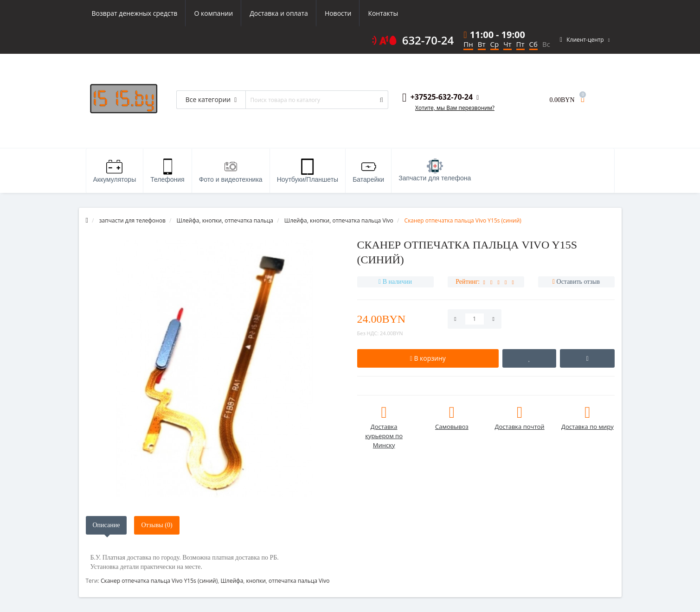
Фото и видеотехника (231, 171)
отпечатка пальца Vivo (299, 581)
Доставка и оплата (279, 13)
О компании (213, 13)
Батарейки (368, 171)
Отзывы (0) (157, 525)
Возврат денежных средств (135, 13)
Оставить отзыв (578, 282)
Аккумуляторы (115, 171)
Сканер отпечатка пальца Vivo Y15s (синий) (159, 581)
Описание (106, 525)
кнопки (256, 581)
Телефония (167, 171)
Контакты (383, 13)
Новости (338, 13)
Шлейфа (232, 581)
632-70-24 (428, 40)
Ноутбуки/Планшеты (308, 171)
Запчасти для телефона (435, 170)
